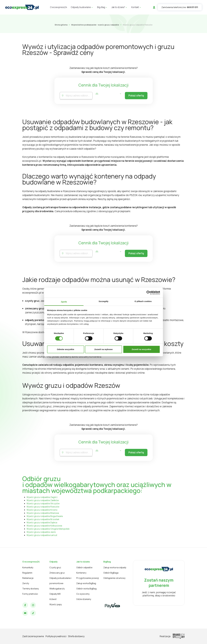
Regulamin (27, 573)
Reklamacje (28, 578)
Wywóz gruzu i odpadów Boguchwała (45, 516)
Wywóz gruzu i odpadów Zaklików (43, 500)
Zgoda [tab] (64, 302)
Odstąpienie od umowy (114, 578)
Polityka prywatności (56, 636)
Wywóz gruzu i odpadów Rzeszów (43, 507)
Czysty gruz (55, 567)
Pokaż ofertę (136, 96)
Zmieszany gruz (57, 573)
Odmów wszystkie (66, 349)
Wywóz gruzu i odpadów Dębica (42, 522)
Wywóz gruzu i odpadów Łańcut (42, 535)
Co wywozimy (83, 594)
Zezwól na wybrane (103, 349)
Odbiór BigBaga (111, 573)
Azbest (53, 599)
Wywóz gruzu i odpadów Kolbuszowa (44, 526)
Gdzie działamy (84, 599)
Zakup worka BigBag (86, 583)
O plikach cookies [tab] (143, 301)
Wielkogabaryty (57, 589)
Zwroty (26, 583)
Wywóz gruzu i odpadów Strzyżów (43, 503)
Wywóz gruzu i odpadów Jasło (41, 532)
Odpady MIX (55, 594)
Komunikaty (28, 567)
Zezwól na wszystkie (142, 349)
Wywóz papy (56, 604)
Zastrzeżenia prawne (33, 636)
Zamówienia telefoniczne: (180, 7)
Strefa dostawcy (76, 636)
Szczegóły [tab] (103, 301)
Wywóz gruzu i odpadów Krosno (42, 510)
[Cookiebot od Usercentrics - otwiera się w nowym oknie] (148, 293)
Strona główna (61, 25)
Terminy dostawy (31, 589)
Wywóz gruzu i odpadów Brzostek (43, 519)
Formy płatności (30, 594)
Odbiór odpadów (84, 567)
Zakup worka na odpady (115, 567)
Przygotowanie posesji (88, 578)
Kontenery (81, 573)
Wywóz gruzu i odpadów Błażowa (43, 513)
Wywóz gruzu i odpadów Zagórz (42, 497)
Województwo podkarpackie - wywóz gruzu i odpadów (95, 25)
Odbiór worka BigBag (86, 589)
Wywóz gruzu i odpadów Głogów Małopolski (48, 529)
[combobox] (79, 96)
